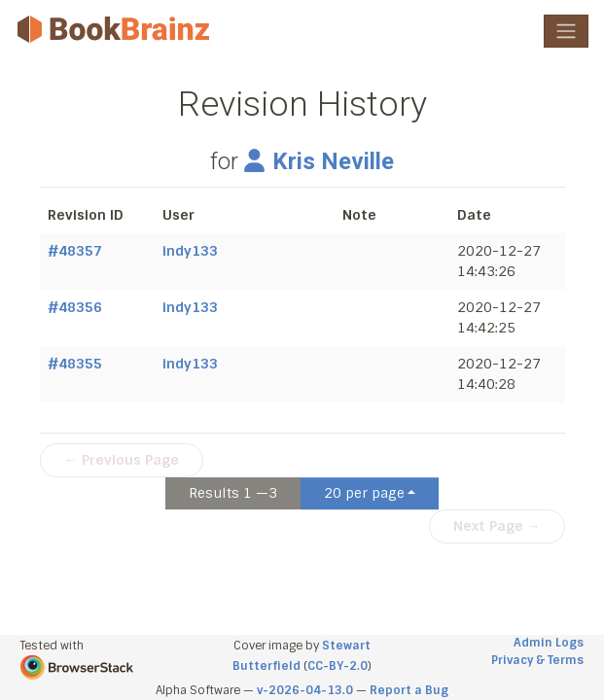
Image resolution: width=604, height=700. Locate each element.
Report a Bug (409, 690)
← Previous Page (122, 460)
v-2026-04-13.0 (305, 690)
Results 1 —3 (233, 493)
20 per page (364, 493)
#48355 (75, 364)
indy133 (190, 251)
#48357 (75, 251)
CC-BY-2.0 (338, 666)
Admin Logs (549, 643)
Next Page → (497, 526)
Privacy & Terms (537, 660)
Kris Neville (319, 161)
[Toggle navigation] (566, 31)
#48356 (75, 307)
